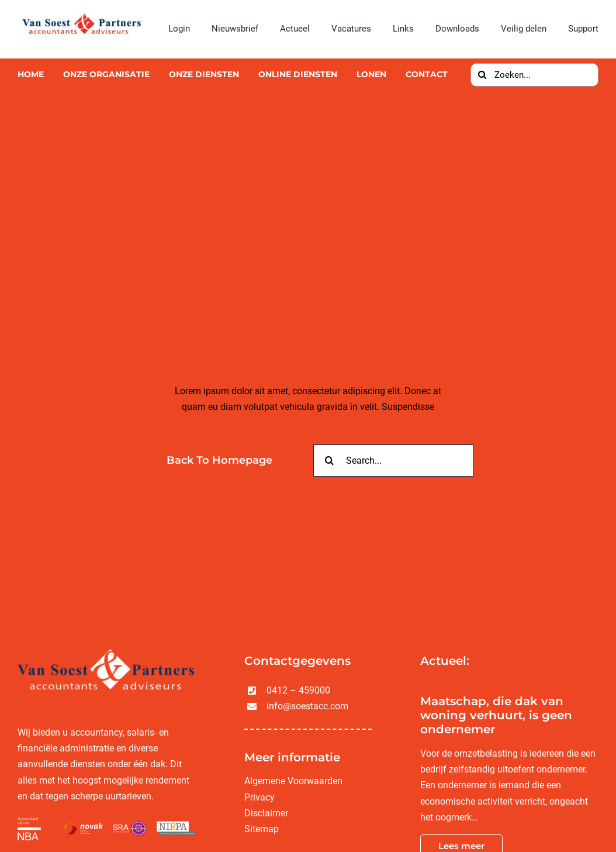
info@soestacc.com (307, 706)
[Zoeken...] (534, 75)
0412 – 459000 (298, 690)
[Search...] (393, 461)
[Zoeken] (482, 75)
